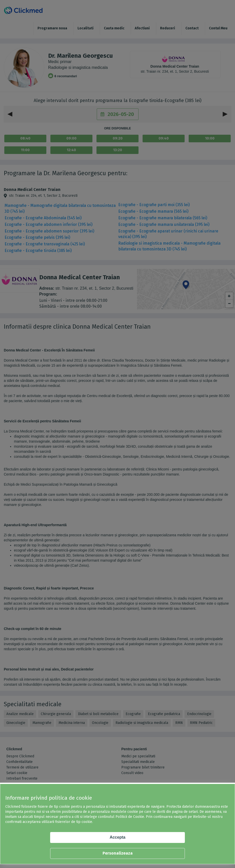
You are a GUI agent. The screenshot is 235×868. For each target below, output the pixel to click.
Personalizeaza (118, 853)
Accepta (117, 837)
